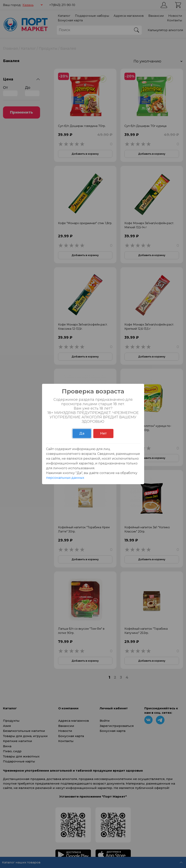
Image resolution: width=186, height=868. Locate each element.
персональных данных (65, 478)
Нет (103, 433)
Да (82, 433)
